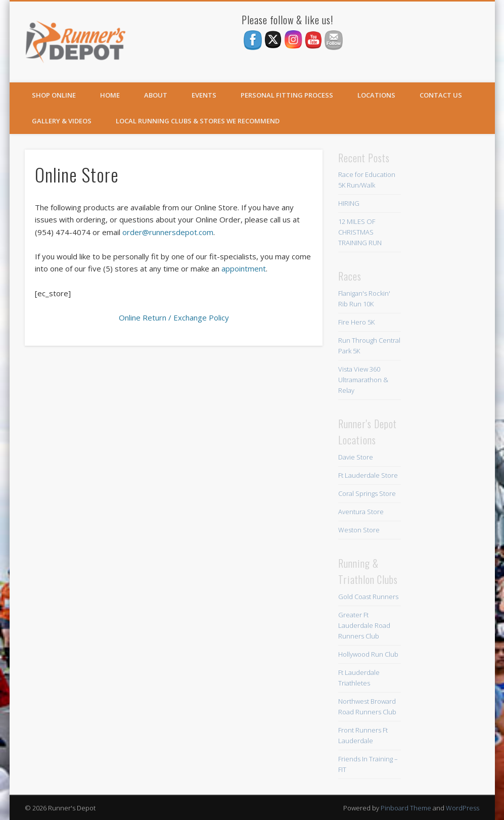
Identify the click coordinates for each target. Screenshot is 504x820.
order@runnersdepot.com (168, 232)
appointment (244, 268)
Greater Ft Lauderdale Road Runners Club (364, 625)
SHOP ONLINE (54, 95)
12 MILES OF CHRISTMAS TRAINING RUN (360, 232)
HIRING (349, 203)
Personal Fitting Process (287, 95)
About (156, 95)
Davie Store (356, 457)
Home (110, 95)
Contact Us (441, 95)
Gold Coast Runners (368, 597)
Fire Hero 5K (356, 322)
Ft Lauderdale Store (368, 475)
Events (204, 95)
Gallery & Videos (62, 121)
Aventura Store (361, 512)
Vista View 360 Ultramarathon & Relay (363, 380)
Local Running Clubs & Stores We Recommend (198, 121)
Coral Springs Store (367, 493)
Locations (376, 95)
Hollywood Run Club (368, 654)
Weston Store (359, 530)
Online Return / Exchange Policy (174, 317)
